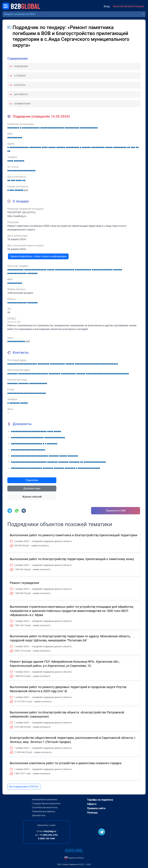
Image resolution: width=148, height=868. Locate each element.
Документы (21, 94)
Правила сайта (96, 808)
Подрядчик (21, 66)
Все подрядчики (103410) (24, 787)
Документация (32, 488)
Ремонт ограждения (24, 583)
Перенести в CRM (116, 511)
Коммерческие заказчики (45, 800)
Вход (107, 6)
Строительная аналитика (45, 807)
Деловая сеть (39, 815)
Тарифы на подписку (100, 800)
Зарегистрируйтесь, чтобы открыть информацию (38, 256)
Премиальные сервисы (44, 811)
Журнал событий (32, 497)
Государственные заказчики (46, 803)
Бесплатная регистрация (128, 6)
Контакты (20, 85)
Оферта (92, 804)
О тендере (20, 76)
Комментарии (22, 104)
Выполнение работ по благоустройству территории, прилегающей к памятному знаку (72, 559)
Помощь (92, 812)
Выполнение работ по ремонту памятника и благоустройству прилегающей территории (74, 535)
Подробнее (32, 480)
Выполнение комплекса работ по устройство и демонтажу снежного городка (66, 763)
